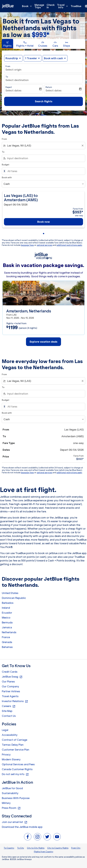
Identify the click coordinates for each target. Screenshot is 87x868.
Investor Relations (15, 701)
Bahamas (7, 647)
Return (49, 87)
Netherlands (9, 632)
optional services (44, 245)
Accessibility (10, 735)
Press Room (11, 808)
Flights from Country (44, 852)
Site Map (7, 711)
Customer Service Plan (16, 750)
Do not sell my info (15, 774)
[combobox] (43, 146)
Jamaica (7, 627)
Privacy (6, 755)
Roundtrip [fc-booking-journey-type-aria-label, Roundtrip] (12, 58)
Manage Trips (39, 6)
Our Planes (8, 682)
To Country (9, 848)
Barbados (8, 603)
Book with (7, 178)
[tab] (7, 44)
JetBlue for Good (12, 788)
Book (28, 6)
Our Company (10, 686)
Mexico (6, 618)
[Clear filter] (82, 146)
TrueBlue (76, 6)
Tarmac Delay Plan (13, 745)
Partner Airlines (11, 691)
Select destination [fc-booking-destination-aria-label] (17, 80)
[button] (33, 58)
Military (6, 803)
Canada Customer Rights (17, 769)
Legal (5, 730)
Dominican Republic (14, 598)
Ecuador (7, 613)
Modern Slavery (11, 759)
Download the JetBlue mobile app (22, 827)
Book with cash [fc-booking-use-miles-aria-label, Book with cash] (54, 58)
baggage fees (27, 245)
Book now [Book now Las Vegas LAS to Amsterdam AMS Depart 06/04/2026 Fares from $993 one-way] (44, 222)
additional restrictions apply (69, 245)
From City (76, 848)
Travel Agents (10, 696)
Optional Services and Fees (18, 764)
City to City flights (36, 848)
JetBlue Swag (12, 677)
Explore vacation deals (44, 342)
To (7, 77)
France (6, 637)
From (8, 66)
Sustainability (10, 793)
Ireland (6, 608)
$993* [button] (40, 35)
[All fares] (45, 171)
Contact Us (9, 716)
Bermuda (7, 622)
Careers (9, 706)
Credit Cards (10, 672)
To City (21, 848)
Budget (6, 165)
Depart (9, 87)
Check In (51, 6)
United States (10, 593)
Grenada (7, 642)
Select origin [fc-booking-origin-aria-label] (13, 70)
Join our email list (15, 822)
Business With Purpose (16, 798)
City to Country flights (58, 848)
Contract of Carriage (15, 740)
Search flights (44, 101)
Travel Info (63, 6)
